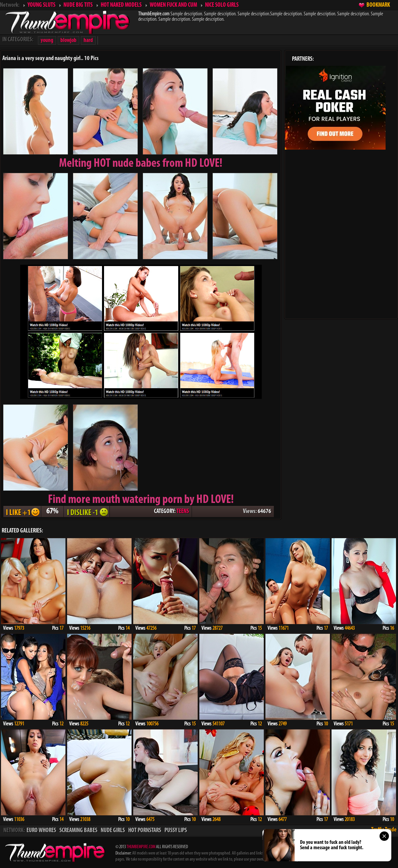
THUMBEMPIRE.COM (141, 847)
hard (88, 40)
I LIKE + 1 (22, 512)
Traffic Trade (384, 830)
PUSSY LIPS (176, 831)
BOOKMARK (378, 5)
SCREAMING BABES (78, 831)
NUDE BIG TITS (78, 5)
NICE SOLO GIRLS (222, 5)
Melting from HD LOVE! (141, 164)
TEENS (183, 512)
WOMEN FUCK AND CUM (173, 5)
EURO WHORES (41, 831)
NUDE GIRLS (113, 831)
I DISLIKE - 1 (87, 512)
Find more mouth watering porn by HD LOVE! (141, 500)
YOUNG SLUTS (41, 5)
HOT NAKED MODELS (121, 5)
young (47, 40)
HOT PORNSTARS (145, 831)
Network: (10, 5)
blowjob (68, 40)
